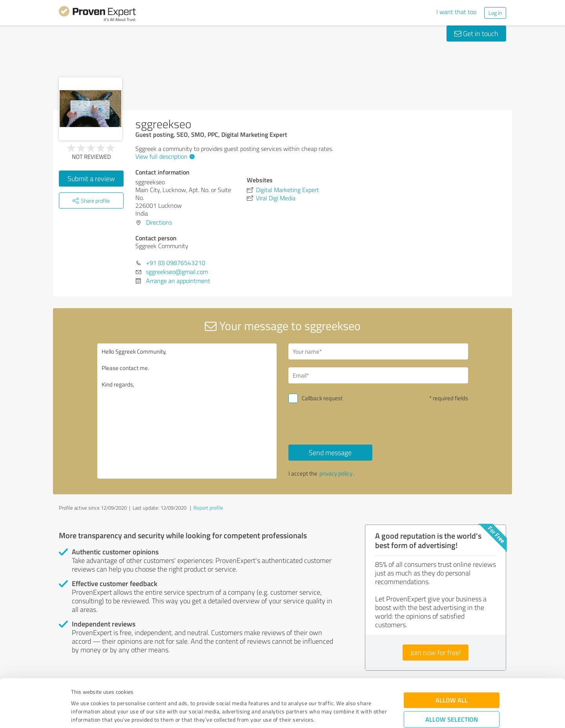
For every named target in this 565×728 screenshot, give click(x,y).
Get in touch (476, 33)
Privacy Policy (110, 691)
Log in (495, 13)
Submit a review (91, 178)
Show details (332, 713)
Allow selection (452, 674)
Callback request (322, 398)
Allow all (452, 655)
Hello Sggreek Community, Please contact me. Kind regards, (187, 411)
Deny (452, 699)
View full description (164, 156)
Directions (159, 222)
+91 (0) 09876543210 (176, 263)
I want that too (456, 12)
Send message (330, 452)
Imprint (80, 691)
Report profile (208, 508)
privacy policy (336, 473)
